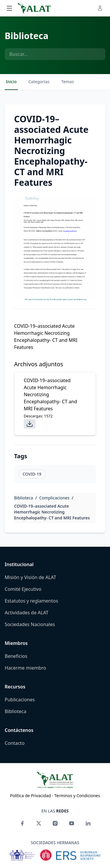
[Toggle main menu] (9, 8)
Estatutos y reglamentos (31, 601)
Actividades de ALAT (27, 613)
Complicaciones (54, 498)
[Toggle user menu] (100, 8)
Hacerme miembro (25, 668)
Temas (68, 82)
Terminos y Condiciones (77, 796)
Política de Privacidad (30, 796)
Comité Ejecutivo (23, 589)
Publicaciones (20, 700)
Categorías (39, 82)
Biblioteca (27, 36)
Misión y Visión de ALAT (30, 577)
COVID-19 (32, 474)
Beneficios (16, 656)
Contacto (15, 743)
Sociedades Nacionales (30, 624)
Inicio (11, 82)
